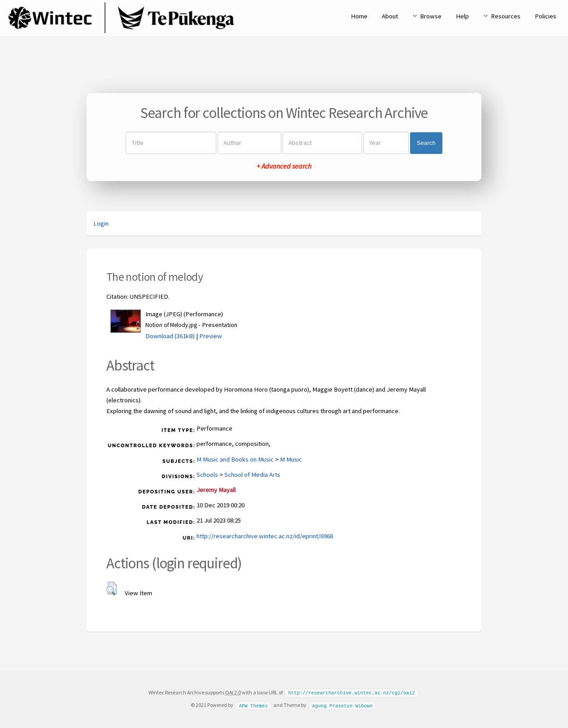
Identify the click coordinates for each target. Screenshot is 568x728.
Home (359, 16)
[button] (111, 589)
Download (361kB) (170, 336)
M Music (291, 459)
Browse (431, 16)
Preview (211, 336)
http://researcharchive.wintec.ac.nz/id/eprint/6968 (265, 536)
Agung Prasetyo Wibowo (343, 705)
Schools (207, 475)
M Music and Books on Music (235, 459)
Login (101, 223)
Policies (546, 16)
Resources (506, 16)
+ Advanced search (284, 166)
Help (462, 16)
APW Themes (253, 705)
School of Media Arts (252, 475)
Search (426, 143)
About (390, 16)
